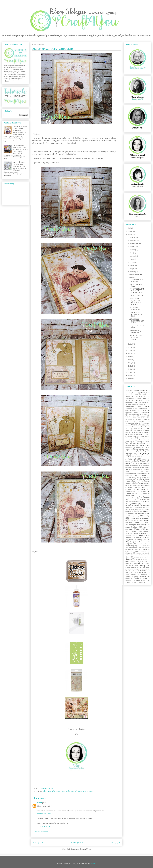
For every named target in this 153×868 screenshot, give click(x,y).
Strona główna (77, 842)
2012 (130, 369)
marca (132, 265)
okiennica (145, 504)
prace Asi (133, 520)
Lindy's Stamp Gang (133, 477)
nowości (128, 502)
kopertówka (135, 472)
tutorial (137, 563)
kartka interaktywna (141, 463)
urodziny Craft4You (131, 567)
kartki (128, 469)
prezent (146, 532)
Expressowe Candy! (19, 145)
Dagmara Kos (130, 416)
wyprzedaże (144, 575)
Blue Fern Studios (140, 402)
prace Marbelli (131, 527)
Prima (127, 533)
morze (135, 498)
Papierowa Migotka (63, 791)
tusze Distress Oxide (86, 791)
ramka (139, 540)
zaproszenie (128, 580)
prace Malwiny (142, 525)
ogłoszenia (133, 504)
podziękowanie (140, 514)
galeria (138, 440)
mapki (136, 484)
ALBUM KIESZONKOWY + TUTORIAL (136, 279)
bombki (141, 404)
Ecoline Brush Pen (144, 433)
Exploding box (130, 438)
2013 (130, 366)
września (133, 247)
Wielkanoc (143, 571)
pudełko (131, 540)
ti (143, 557)
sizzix (129, 549)
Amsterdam (129, 398)
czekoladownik (137, 414)
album (45, 791)
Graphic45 (143, 445)
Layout (144, 475)
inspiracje (144, 453)
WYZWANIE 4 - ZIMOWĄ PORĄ (135, 308)
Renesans (142, 542)
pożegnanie (134, 516)
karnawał (128, 461)
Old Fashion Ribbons (132, 506)
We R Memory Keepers (131, 571)
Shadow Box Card (135, 548)
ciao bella (52, 791)
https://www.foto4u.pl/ (45, 813)
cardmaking (144, 409)
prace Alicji (145, 516)
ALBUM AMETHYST (136, 274)
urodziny (142, 565)
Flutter (140, 438)
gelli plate (145, 440)
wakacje (130, 569)
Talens (127, 557)
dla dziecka (129, 420)
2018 (130, 350)
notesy (144, 500)
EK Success (131, 434)
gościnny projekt (131, 445)
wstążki (134, 573)
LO (148, 477)
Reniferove (129, 544)
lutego (132, 269)
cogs (130, 414)
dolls (146, 420)
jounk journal (146, 457)
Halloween (138, 447)
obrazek (147, 502)
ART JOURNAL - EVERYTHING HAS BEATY (136, 321)
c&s (136, 409)
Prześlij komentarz (42, 832)
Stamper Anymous (140, 551)
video (141, 567)
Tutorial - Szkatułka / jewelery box (136, 285)
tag (145, 555)
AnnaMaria (140, 398)
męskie (148, 485)
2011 (130, 372)
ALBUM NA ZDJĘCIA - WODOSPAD (137, 332)
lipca (131, 253)
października (134, 243)
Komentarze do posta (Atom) (81, 849)
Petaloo (131, 514)
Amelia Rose (143, 397)
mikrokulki (128, 489)
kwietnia (133, 262)
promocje (128, 537)
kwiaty (135, 475)
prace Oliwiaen (135, 529)
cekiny (127, 410)
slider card (138, 549)
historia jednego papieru (141, 449)
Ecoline (133, 433)
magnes (139, 482)
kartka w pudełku (132, 467)
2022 (130, 231)
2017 (130, 354)
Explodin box (143, 436)
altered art (129, 397)
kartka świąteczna (131, 465)
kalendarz (145, 459)
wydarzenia (143, 573)
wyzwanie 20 (129, 579)
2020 (130, 344)
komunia (138, 470)
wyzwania (129, 577)
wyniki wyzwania (131, 575)
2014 (130, 363)
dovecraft (141, 421)
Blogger (93, 863)
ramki (146, 540)
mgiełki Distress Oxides (137, 487)
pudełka (147, 537)
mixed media (130, 496)
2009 (130, 379)
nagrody (147, 498)
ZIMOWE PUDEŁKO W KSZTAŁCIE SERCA (136, 338)
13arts (127, 391)
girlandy (135, 442)
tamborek (137, 557)
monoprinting (144, 496)
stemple (147, 553)
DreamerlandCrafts (132, 423)
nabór (141, 498)
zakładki (145, 579)
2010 (130, 375)
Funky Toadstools (130, 440)
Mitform (145, 494)
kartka (128, 463)
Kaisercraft (132, 459)
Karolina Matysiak (140, 461)
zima (135, 582)
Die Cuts (138, 418)
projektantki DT (130, 536)
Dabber (146, 414)
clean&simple (145, 412)
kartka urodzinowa (144, 465)
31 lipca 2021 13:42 (44, 827)
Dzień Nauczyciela (138, 431)
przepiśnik (138, 538)
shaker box (146, 548)
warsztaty (145, 569)
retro (138, 544)
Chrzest (142, 410)
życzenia (141, 582)
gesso (127, 442)
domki (127, 421)
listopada (133, 240)
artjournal (137, 400)
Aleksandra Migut (140, 395)
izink (133, 457)
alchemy (128, 395)
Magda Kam (134, 480)
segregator (140, 546)
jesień (138, 457)
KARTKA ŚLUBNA (19, 162)
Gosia (40, 802)
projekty (142, 535)
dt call (138, 425)
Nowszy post (38, 842)
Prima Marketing (140, 533)
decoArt (143, 416)
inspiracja (129, 454)
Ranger (128, 542)
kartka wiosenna (144, 467)
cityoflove (135, 412)
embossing (139, 434)
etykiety (148, 434)
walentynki (137, 569)
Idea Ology (143, 451)
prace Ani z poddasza (140, 518)
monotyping (128, 498)
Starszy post (115, 842)
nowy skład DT (138, 502)
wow (127, 573)
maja (131, 259)
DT (132, 425)
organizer (141, 509)
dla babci (145, 418)
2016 (130, 357)
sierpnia (132, 250)
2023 (130, 228)
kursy (127, 475)
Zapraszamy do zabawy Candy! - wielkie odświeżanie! (20, 128)
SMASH (145, 549)
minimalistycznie (130, 491)
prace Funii (134, 522)
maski (135, 485)
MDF (142, 485)
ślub (139, 555)
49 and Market (140, 390)
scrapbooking (130, 546)
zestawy (128, 582)
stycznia (132, 272)
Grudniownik (129, 447)
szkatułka (132, 555)
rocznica (145, 544)
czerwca (132, 256)
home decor (132, 451)
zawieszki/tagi (141, 580)
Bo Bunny (128, 404)
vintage (148, 567)
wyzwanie (143, 577)
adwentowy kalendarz (132, 393)
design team (129, 418)
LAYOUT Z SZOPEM (136, 296)
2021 (130, 234)
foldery (146, 438)
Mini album (141, 489)
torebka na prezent (141, 559)
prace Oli (74, 791)
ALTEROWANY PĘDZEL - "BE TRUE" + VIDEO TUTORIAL (136, 302)
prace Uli (135, 531)
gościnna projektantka (138, 444)
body (135, 404)
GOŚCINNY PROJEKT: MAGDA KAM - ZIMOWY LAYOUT (137, 291)
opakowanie (139, 507)
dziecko (136, 427)
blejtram (128, 402)
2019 (130, 347)
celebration (135, 410)
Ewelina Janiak (132, 436)
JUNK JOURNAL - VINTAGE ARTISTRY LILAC (137, 314)
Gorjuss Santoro (144, 442)
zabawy (137, 579)
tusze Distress (130, 561)
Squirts (127, 551)
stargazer (139, 553)
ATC (146, 400)
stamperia (129, 553)
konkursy (146, 469)
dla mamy (138, 420)
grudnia (132, 237)
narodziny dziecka (134, 500)
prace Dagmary (144, 520)
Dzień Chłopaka (138, 429)
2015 (130, 360)
